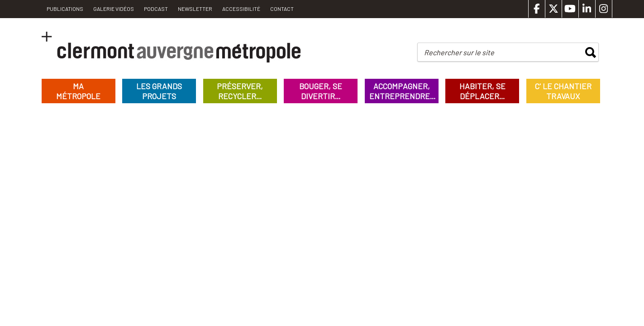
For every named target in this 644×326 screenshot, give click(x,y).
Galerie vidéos (114, 9)
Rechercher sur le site (459, 52)
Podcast (156, 9)
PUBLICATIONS (65, 9)
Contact (282, 9)
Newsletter (195, 9)
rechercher (591, 53)
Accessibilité (241, 9)
